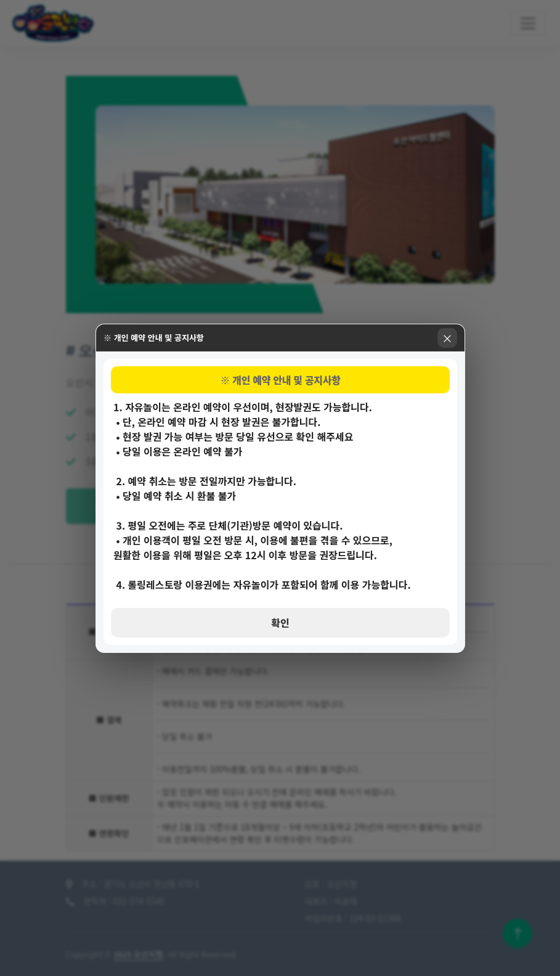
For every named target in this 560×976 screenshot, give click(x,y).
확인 (280, 623)
